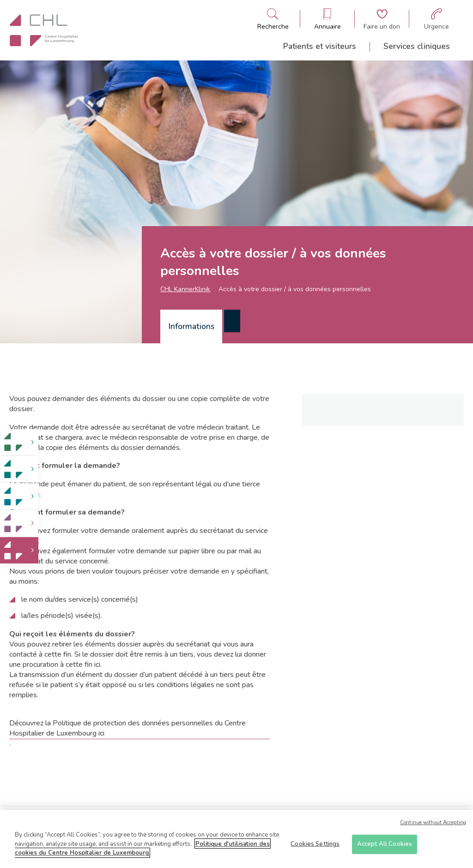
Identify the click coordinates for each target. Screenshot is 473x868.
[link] (19, 442)
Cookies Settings (315, 847)
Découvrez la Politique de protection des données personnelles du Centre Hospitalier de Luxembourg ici (127, 728)
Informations (191, 326)
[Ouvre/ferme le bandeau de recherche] (273, 19)
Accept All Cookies (385, 847)
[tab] (191, 326)
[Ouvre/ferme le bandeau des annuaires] (327, 19)
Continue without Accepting (433, 825)
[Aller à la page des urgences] (437, 19)
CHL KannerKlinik (185, 289)
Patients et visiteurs (320, 46)
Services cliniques (417, 46)
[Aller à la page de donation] (382, 19)
